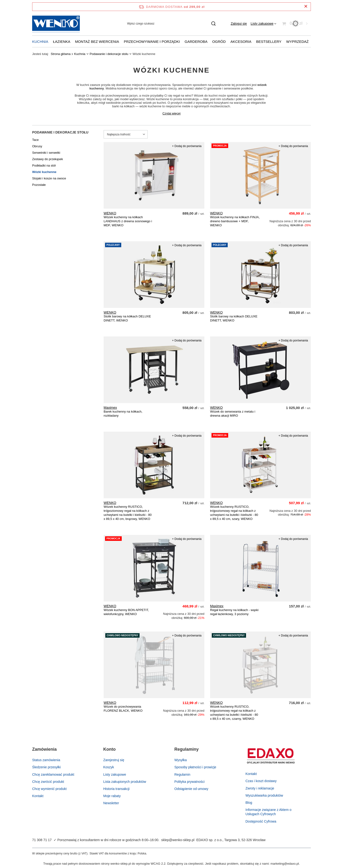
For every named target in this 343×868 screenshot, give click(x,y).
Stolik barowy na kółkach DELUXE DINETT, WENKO (127, 318)
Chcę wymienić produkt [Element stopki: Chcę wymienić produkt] (49, 789)
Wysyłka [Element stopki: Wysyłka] (181, 760)
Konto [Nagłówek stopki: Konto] (110, 749)
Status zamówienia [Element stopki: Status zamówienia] (46, 760)
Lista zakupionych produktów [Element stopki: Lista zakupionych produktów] (125, 782)
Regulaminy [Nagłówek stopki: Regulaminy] (187, 749)
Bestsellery (269, 42)
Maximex (110, 408)
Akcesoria (241, 42)
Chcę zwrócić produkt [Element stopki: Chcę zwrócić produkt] (48, 782)
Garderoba (196, 42)
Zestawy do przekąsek (48, 159)
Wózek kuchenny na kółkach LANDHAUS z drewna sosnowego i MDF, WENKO (128, 221)
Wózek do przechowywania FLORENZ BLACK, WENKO (123, 709)
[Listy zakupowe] (263, 24)
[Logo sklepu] (56, 24)
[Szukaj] (214, 24)
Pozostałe (39, 185)
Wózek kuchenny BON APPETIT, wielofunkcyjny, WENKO (126, 612)
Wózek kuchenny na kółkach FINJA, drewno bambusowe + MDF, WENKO (235, 221)
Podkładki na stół (44, 165)
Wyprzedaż (298, 42)
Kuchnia (40, 42)
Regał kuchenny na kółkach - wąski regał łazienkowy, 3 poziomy (234, 612)
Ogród (219, 42)
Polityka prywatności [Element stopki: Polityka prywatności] (189, 782)
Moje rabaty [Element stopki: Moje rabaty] (112, 796)
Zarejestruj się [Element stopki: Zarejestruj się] (114, 760)
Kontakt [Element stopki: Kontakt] (38, 796)
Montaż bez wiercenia (97, 42)
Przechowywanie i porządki (152, 42)
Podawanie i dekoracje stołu (109, 54)
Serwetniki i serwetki (46, 153)
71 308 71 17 (42, 840)
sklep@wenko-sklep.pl (178, 840)
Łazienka (62, 42)
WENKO (110, 213)
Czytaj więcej (171, 113)
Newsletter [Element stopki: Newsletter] (111, 803)
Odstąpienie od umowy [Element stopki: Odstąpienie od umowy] (191, 789)
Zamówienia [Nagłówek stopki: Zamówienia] (44, 749)
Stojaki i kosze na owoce (49, 178)
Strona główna (61, 54)
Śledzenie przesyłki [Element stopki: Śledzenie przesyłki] (46, 767)
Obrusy (37, 146)
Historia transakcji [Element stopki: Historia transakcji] (116, 789)
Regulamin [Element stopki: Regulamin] (182, 774)
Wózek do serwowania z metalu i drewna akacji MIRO (233, 414)
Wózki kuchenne (44, 172)
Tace (35, 140)
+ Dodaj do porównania (187, 146)
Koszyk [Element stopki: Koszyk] (109, 767)
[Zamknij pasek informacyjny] (306, 7)
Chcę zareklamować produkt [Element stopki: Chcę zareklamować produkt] (53, 774)
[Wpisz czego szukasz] (171, 24)
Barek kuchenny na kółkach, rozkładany (123, 414)
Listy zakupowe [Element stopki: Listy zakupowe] (115, 774)
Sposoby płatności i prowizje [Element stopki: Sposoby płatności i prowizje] (195, 767)
